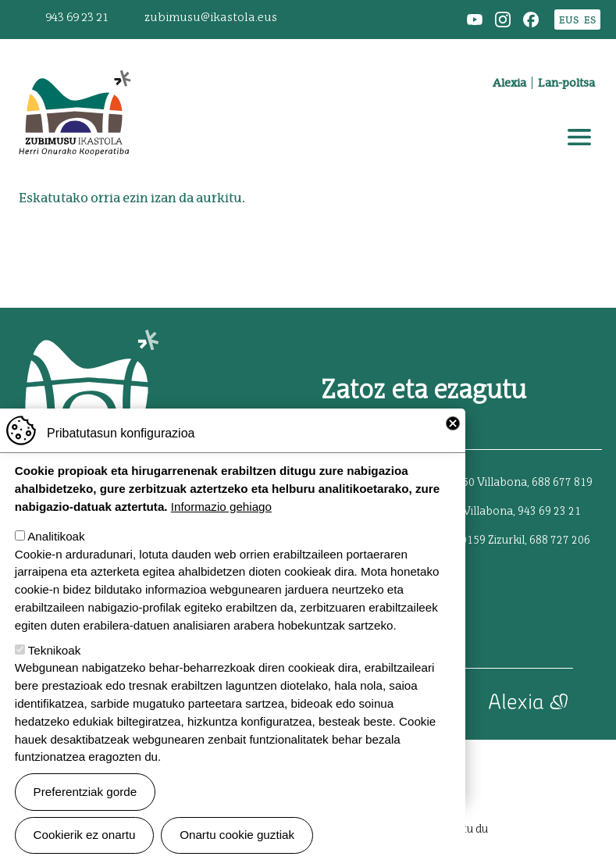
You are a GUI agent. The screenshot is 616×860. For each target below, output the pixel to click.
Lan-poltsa (566, 83)
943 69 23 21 (77, 18)
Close (453, 448)
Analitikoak (56, 561)
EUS (569, 20)
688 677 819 (562, 483)
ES (590, 20)
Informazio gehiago (221, 532)
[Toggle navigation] (579, 137)
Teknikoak (55, 674)
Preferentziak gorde (85, 816)
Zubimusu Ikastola (74, 59)
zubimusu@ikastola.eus (211, 18)
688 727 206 (560, 541)
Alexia (509, 83)
